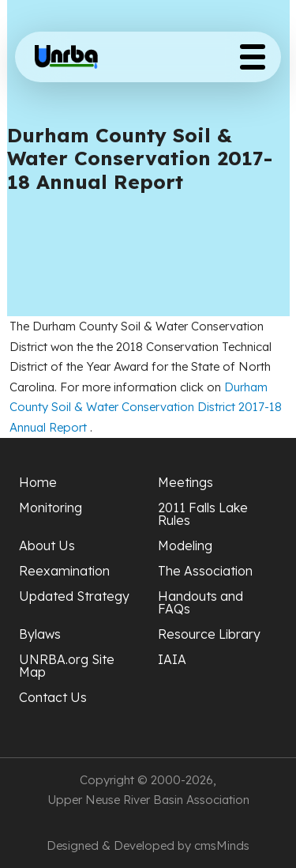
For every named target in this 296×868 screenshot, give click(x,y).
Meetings (185, 482)
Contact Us (53, 697)
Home (38, 482)
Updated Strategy (74, 596)
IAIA (172, 659)
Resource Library (209, 634)
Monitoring (51, 508)
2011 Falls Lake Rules (203, 514)
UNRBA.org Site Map (67, 666)
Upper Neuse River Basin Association (148, 800)
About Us (47, 545)
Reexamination (64, 571)
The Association (205, 571)
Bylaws (40, 634)
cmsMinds (222, 845)
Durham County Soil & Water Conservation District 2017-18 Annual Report (146, 407)
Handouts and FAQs (200, 602)
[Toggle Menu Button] (253, 57)
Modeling (185, 545)
